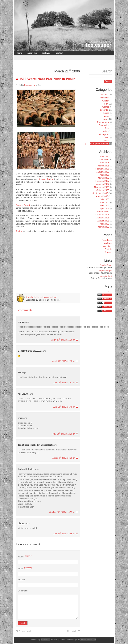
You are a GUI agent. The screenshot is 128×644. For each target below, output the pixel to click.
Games (106, 107)
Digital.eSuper (106, 271)
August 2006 (102, 196)
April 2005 (104, 224)
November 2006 (102, 187)
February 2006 (102, 215)
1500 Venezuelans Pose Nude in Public (47, 79)
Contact (59, 53)
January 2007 (103, 184)
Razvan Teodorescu (88, 640)
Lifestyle (104, 110)
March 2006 (102, 212)
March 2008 (104, 166)
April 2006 (104, 208)
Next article (72, 631)
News (105, 119)
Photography (30, 85)
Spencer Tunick (46, 179)
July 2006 (105, 199)
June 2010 (104, 157)
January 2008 (103, 172)
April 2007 (104, 175)
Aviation (105, 101)
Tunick (19, 231)
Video (105, 131)
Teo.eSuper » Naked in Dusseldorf (35, 445)
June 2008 (104, 163)
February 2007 (102, 181)
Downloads (107, 240)
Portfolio (108, 249)
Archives (46, 53)
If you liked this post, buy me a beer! (41, 297)
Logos (106, 113)
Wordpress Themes (99, 144)
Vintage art (104, 134)
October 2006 (103, 190)
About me (32, 53)
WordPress (46, 640)
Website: (22, 580)
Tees (107, 128)
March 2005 (104, 227)
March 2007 (104, 178)
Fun (106, 104)
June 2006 (104, 202)
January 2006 (103, 218)
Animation (104, 98)
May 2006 (105, 205)
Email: (25, 569)
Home (20, 53)
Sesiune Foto (106, 276)
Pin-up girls (104, 125)
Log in (109, 291)
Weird (105, 140)
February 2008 (102, 169)
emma (21, 322)
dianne (21, 523)
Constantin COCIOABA (29, 351)
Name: (25, 557)
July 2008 (103, 160)
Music (106, 116)
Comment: (23, 591)
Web (107, 137)
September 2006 (100, 193)
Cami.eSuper (106, 265)
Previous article (25, 631)
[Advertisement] (59, 57)
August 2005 (103, 221)
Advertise (105, 95)
